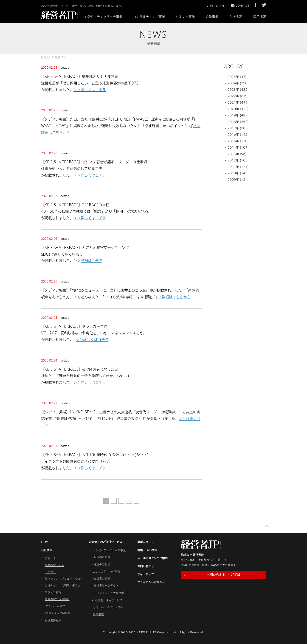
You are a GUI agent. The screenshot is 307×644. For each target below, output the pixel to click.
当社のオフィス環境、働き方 (63, 585)
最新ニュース (146, 542)
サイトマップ (146, 574)
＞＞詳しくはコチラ (90, 90)
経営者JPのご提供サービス (106, 542)
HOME (46, 57)
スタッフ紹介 (53, 592)
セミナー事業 (185, 17)
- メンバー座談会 (55, 606)
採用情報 (259, 17)
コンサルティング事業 (149, 17)
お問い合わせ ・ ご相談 (223, 575)
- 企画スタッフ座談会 (57, 613)
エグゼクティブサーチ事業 (103, 17)
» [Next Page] (136, 501)
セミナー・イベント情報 (108, 607)
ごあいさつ (52, 558)
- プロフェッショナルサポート (111, 593)
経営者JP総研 (53, 620)
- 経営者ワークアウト (105, 585)
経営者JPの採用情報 (57, 599)
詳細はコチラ (91, 261)
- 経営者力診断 (101, 578)
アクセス (50, 572)
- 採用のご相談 (101, 564)
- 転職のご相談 (101, 557)
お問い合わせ (146, 566)
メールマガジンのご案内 (152, 558)
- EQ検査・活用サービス (107, 600)
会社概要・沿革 (54, 565)
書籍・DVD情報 (147, 550)
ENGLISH (217, 6)
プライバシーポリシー (151, 582)
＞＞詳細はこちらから (173, 297)
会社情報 (235, 17)
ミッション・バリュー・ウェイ (64, 579)
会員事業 (212, 17)
